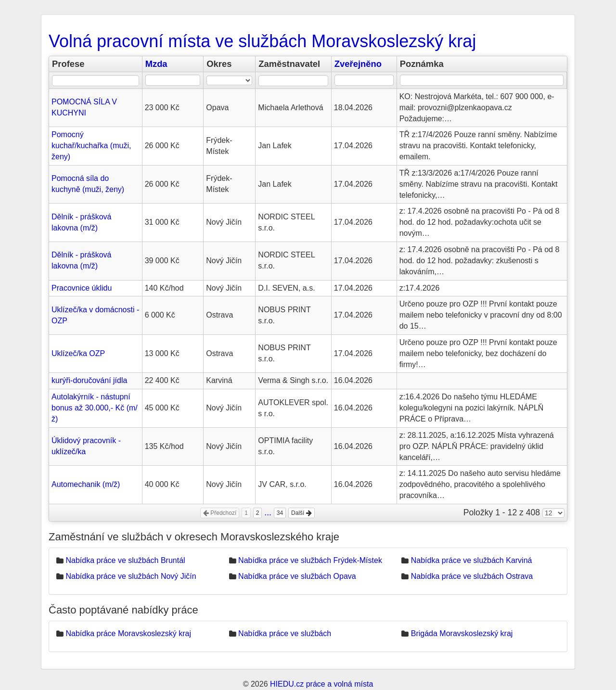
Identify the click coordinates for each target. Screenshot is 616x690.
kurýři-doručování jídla (89, 380)
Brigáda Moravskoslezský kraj (462, 633)
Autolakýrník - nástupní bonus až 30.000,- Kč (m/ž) (95, 408)
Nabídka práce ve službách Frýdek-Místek (310, 560)
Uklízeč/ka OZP (78, 353)
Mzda (156, 64)
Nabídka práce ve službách (285, 633)
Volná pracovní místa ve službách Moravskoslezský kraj (262, 41)
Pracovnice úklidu (82, 288)
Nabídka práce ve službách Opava (297, 576)
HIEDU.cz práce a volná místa (321, 684)
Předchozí (220, 513)
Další (302, 513)
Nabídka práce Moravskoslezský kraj (128, 633)
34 (280, 513)
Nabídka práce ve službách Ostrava (472, 576)
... (268, 512)
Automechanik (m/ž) (86, 484)
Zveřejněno (358, 64)
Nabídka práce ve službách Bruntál (125, 560)
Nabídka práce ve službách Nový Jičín (131, 576)
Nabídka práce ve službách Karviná (472, 560)
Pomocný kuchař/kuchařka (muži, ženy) (91, 146)
